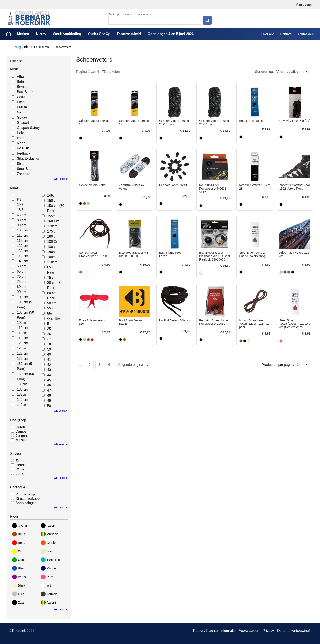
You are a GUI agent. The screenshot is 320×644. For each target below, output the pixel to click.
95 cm (52, 308)
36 (49, 334)
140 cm (22, 256)
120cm (22, 348)
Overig (19, 526)
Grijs (18, 594)
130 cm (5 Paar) (24, 366)
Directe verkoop (28, 499)
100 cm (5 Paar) (24, 305)
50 (49, 406)
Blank (19, 585)
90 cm (22, 225)
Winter (21, 469)
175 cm (53, 231)
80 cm (22, 220)
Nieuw (41, 34)
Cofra (21, 97)
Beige (47, 551)
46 (49, 385)
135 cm (22, 389)
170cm (52, 226)
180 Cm (53, 242)
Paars (19, 577)
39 (49, 349)
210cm (52, 262)
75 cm (22, 282)
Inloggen (304, 5)
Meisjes (21, 440)
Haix (20, 133)
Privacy (268, 631)
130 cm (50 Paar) (25, 377)
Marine (48, 568)
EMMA (22, 107)
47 (49, 390)
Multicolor (50, 534)
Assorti (48, 603)
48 (49, 396)
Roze (47, 577)
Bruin (19, 534)
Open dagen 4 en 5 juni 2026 (171, 34)
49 (49, 401)
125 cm (22, 353)
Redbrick (24, 153)
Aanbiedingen (26, 503)
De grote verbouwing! (293, 631)
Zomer (21, 461)
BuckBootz (25, 92)
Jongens (22, 436)
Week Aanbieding (67, 34)
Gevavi (22, 117)
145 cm (22, 261)
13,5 (20, 210)
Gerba (22, 112)
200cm (52, 257)
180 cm (53, 237)
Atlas (21, 76)
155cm (52, 216)
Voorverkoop (25, 494)
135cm (22, 394)
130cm (22, 384)
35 (49, 329)
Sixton (22, 164)
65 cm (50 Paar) (55, 270)
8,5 (19, 200)
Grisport (23, 123)
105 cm (22, 230)
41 (49, 360)
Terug (15, 47)
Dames (21, 431)
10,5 (20, 205)
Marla (21, 143)
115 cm (22, 241)
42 (49, 365)
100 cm (22, 297)
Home (9, 34)
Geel (18, 551)
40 (49, 354)
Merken (23, 34)
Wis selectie (61, 179)
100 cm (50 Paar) (25, 315)
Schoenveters (62, 47)
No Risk (23, 148)
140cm (22, 405)
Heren (20, 427)
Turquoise (50, 560)
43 (49, 370)
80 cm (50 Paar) (55, 295)
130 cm (22, 251)
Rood (19, 543)
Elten (21, 102)
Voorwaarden (249, 631)
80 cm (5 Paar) (54, 285)
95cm (51, 313)
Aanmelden (306, 34)
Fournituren (41, 47)
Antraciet (50, 594)
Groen (19, 560)
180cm (52, 247)
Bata (20, 82)
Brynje (22, 87)
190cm (52, 252)
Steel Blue (25, 169)
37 (49, 339)
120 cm (22, 246)
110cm (22, 333)
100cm (22, 323)
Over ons (268, 34)
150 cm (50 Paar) (56, 208)
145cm (52, 195)
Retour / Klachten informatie (214, 631)
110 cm (22, 235)
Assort (48, 526)
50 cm (22, 266)
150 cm (53, 201)
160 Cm (53, 221)
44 (49, 375)
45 (49, 380)
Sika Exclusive (28, 158)
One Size (54, 319)
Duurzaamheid (129, 34)
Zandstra (24, 174)
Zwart (19, 603)
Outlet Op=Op (99, 34)
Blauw (19, 568)
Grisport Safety (28, 128)
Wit (46, 585)
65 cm (22, 215)
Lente (20, 474)
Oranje (48, 543)
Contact (286, 34)
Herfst (20, 465)
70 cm (22, 276)
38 (49, 344)
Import (22, 138)
